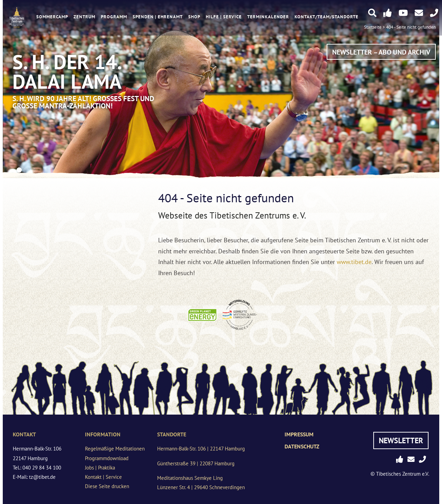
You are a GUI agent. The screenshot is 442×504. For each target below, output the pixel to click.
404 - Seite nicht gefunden (411, 27)
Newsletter (401, 440)
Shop (194, 17)
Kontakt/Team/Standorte (326, 17)
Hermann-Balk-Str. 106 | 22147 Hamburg (201, 449)
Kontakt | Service (103, 477)
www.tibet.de (354, 262)
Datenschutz (302, 446)
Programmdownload (107, 458)
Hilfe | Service (224, 17)
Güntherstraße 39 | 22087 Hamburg (196, 463)
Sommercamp (52, 17)
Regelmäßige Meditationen (115, 449)
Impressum (299, 434)
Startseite (373, 27)
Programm (114, 17)
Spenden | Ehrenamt (158, 17)
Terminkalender (268, 17)
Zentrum (84, 17)
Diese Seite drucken (107, 486)
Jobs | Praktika (100, 468)
